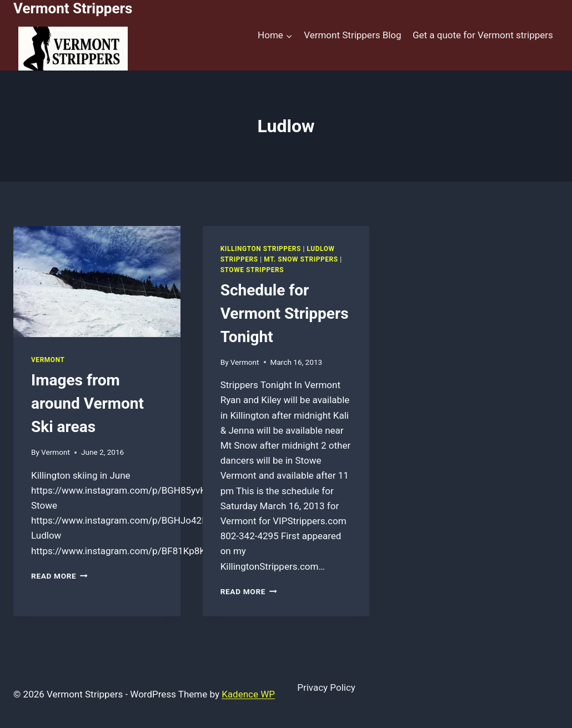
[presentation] (97, 282)
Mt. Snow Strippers (301, 259)
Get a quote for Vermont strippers (483, 35)
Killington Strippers (261, 249)
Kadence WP (248, 694)
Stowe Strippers (252, 270)
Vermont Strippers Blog (352, 35)
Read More (59, 576)
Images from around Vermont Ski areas (87, 403)
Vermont (48, 360)
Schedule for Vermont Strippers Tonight (285, 313)
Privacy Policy (326, 687)
